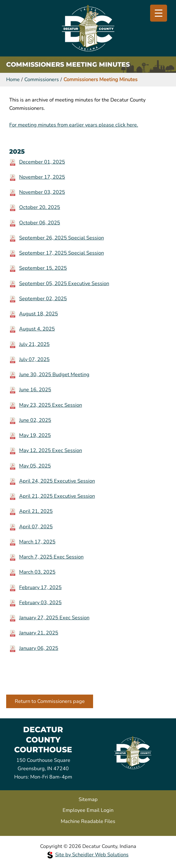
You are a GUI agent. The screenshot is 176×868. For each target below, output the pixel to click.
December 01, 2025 (42, 162)
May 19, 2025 (35, 435)
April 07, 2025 (36, 527)
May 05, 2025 (35, 466)
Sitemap (88, 799)
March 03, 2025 (37, 572)
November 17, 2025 (42, 177)
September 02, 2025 (43, 299)
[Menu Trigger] (159, 13)
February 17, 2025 (40, 587)
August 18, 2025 (39, 314)
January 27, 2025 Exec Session (54, 618)
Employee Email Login (88, 810)
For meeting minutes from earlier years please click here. (74, 125)
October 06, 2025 (40, 223)
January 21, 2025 (39, 633)
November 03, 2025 (42, 192)
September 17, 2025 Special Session (61, 253)
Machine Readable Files (88, 821)
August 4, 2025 (37, 329)
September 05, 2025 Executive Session (64, 283)
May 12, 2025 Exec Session (51, 450)
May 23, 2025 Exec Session (51, 405)
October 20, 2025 (40, 207)
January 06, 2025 (39, 648)
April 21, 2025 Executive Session (57, 496)
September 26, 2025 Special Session (61, 238)
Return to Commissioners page (50, 701)
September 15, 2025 (43, 268)
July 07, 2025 (34, 359)
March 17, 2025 (37, 542)
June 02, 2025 (35, 420)
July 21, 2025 (34, 344)
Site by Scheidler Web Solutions (88, 855)
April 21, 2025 (36, 511)
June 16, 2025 (35, 390)
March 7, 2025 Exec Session (51, 557)
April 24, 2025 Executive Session (57, 481)
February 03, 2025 (40, 602)
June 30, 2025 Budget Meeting (54, 374)
